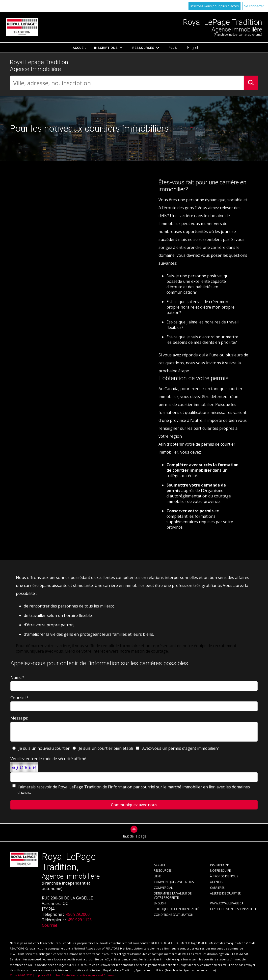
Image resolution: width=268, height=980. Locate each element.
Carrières (217, 888)
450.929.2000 (78, 914)
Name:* (17, 677)
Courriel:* (19, 698)
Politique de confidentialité (176, 909)
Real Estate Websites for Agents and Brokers (85, 975)
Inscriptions (106, 48)
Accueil (79, 48)
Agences (216, 882)
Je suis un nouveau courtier (44, 748)
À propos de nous (224, 876)
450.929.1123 (80, 920)
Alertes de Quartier (225, 893)
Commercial (163, 888)
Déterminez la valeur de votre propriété (173, 895)
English (193, 48)
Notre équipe (220, 871)
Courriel (49, 925)
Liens (158, 876)
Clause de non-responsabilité (233, 909)
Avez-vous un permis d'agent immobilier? (180, 748)
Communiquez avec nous (174, 882)
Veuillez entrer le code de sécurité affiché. (49, 759)
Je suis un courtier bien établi (106, 748)
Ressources (143, 48)
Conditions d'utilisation (174, 915)
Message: (19, 718)
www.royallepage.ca (227, 903)
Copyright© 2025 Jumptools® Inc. (32, 975)
